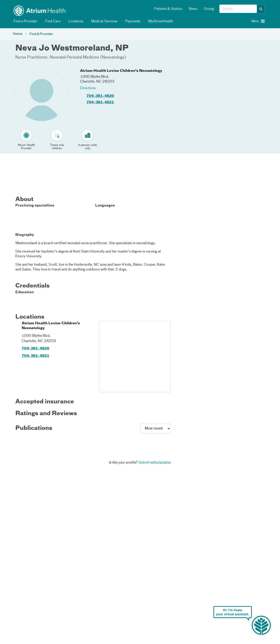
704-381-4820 (100, 96)
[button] (261, 9)
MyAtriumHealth (160, 21)
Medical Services (103, 21)
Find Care (52, 21)
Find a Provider (25, 21)
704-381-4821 (100, 102)
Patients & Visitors (168, 9)
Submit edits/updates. (155, 463)
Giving (209, 9)
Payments (132, 21)
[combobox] (238, 9)
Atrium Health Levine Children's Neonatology (121, 71)
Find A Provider (41, 34)
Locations (75, 21)
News (193, 9)
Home (18, 34)
